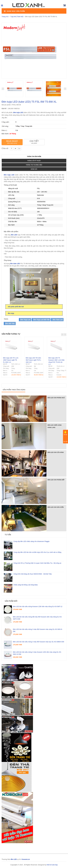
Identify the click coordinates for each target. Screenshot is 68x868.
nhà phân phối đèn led (16, 307)
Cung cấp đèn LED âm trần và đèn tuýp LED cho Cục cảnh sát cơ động (37, 552)
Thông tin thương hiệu (34, 165)
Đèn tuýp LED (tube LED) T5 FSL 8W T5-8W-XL (29, 102)
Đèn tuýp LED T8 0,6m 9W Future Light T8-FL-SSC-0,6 (34, 360)
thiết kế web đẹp (52, 865)
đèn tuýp (11, 313)
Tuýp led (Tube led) (17, 17)
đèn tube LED (15, 264)
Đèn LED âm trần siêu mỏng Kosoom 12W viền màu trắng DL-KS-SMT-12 (38, 606)
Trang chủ (5, 17)
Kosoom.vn (26, 859)
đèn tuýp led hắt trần (42, 320)
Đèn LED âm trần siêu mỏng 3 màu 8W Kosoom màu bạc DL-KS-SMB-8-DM (38, 642)
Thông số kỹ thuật (34, 161)
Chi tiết (34, 142)
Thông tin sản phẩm (34, 157)
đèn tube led (58, 320)
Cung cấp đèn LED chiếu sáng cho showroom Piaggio (31, 541)
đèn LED (14, 235)
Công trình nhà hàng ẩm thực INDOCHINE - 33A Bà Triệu (33, 574)
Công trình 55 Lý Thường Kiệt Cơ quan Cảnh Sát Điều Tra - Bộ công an (37, 563)
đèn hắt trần (10, 323)
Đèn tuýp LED (18, 112)
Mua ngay (12, 142)
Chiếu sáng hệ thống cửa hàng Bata (26, 585)
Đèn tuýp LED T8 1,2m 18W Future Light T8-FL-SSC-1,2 (11, 360)
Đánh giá (34, 169)
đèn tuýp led (25, 320)
